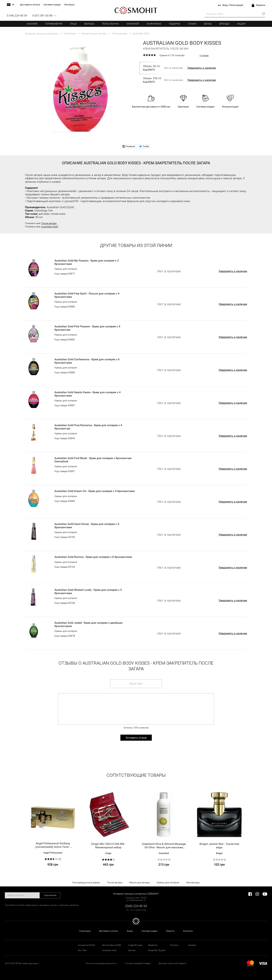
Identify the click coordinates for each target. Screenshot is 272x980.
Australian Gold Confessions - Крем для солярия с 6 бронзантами (87, 361)
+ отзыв (204, 55)
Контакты (188, 931)
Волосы (89, 24)
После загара (49, 223)
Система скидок (149, 931)
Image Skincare (135, 945)
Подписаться (50, 895)
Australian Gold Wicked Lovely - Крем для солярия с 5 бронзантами (88, 591)
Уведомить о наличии (202, 68)
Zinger (108, 853)
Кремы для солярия (66, 269)
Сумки (192, 24)
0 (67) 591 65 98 (42, 16)
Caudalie (192, 945)
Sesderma (153, 945)
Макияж (32, 24)
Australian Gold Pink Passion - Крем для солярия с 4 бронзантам (87, 328)
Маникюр (133, 24)
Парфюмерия (54, 24)
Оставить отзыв (136, 738)
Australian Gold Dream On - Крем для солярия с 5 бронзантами (95, 491)
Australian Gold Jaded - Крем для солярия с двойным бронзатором (88, 624)
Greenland (164, 853)
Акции (241, 24)
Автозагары (193, 882)
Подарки (175, 24)
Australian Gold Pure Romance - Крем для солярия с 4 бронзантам (88, 427)
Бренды (224, 24)
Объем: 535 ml (152, 80)
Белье (208, 24)
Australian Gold (50, 227)
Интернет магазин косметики (42, 34)
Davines (132, 950)
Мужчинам (154, 24)
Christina (174, 945)
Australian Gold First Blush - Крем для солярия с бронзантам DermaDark (93, 460)
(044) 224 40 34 (136, 906)
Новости (170, 931)
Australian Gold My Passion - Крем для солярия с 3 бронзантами (87, 262)
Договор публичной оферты (173, 963)
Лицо (73, 24)
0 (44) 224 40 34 (17, 16)
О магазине (85, 931)
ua (13, 5)
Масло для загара (139, 882)
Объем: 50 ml (152, 68)
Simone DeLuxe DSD (112, 945)
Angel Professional (53, 853)
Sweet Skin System (157, 950)
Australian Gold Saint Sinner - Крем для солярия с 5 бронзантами (87, 526)
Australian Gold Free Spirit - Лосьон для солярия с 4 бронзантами (87, 295)
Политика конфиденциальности (101, 963)
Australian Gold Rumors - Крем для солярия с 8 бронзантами (93, 557)
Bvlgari (219, 853)
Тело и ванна (110, 24)
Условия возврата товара (138, 963)
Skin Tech (82, 950)
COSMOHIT (136, 10)
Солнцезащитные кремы (86, 882)
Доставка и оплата (109, 931)
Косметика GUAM (86, 945)
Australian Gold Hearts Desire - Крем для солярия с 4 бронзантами (88, 394)
